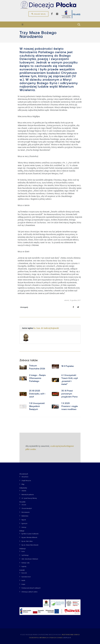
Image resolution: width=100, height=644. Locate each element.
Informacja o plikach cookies (29, 592)
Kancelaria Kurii (26, 577)
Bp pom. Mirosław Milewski (29, 537)
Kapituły (24, 566)
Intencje (24, 527)
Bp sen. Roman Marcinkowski (30, 545)
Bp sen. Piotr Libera (27, 541)
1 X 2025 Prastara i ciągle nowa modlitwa (69, 406)
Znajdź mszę (38, 14)
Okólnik (24, 491)
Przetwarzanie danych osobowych (31, 588)
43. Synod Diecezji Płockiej (29, 498)
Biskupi (22, 531)
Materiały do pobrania (28, 494)
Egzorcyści (24, 523)
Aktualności (25, 477)
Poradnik (22, 502)
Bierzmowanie (26, 512)
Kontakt (22, 570)
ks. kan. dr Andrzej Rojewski (46, 328)
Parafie (23, 580)
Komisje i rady (25, 563)
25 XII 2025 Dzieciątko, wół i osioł (37, 394)
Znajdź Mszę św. (26, 480)
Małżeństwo (25, 516)
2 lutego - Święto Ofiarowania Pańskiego (37, 378)
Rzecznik (24, 573)
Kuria (23, 551)
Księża (23, 584)
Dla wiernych (24, 474)
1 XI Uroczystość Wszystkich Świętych (37, 406)
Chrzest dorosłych (27, 508)
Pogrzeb (24, 520)
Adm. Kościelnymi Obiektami (30, 559)
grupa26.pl (67, 638)
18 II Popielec (68, 366)
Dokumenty (23, 488)
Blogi (23, 484)
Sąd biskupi (25, 555)
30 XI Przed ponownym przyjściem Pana (69, 394)
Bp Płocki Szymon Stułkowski (30, 534)
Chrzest (24, 505)
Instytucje (23, 549)
